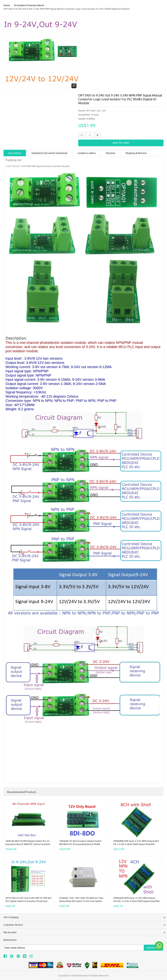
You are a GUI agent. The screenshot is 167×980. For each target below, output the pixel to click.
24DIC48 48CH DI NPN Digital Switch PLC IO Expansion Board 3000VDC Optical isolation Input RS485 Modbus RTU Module (28, 844)
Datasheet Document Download (49, 153)
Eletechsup (82, 975)
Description (15, 153)
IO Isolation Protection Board (29, 5)
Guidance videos (87, 153)
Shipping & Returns (136, 153)
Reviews (111, 153)
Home (7, 5)
